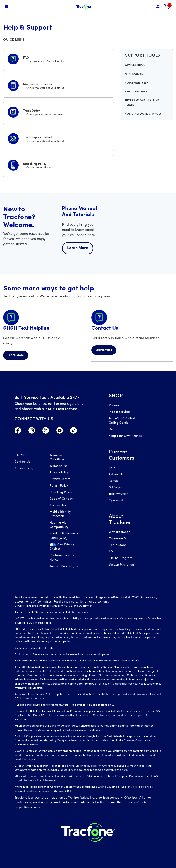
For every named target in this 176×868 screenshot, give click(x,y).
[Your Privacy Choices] (64, 548)
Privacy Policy (59, 473)
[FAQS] (59, 59)
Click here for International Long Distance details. (109, 661)
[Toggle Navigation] (7, 7)
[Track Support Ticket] (59, 139)
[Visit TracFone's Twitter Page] (46, 431)
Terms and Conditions (57, 458)
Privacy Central (60, 479)
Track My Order (118, 494)
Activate (114, 481)
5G (111, 552)
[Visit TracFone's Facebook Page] (18, 431)
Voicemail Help (137, 83)
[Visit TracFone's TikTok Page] (74, 431)
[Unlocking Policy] (59, 165)
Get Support (116, 487)
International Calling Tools (142, 103)
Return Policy (59, 486)
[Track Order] (59, 112)
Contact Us (22, 462)
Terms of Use (59, 466)
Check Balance (136, 92)
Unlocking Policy (61, 492)
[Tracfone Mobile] (84, 7)
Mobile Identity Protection (60, 514)
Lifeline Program (121, 558)
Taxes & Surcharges (64, 566)
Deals (113, 429)
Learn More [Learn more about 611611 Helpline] (16, 355)
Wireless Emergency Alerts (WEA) (64, 536)
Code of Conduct (62, 499)
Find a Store (117, 545)
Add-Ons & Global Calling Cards (122, 421)
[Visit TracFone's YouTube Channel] (60, 431)
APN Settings (135, 65)
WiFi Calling (134, 74)
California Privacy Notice (62, 558)
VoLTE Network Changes (143, 114)
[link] (167, 7)
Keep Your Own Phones (125, 436)
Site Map (21, 455)
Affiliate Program (27, 468)
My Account (116, 500)
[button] (158, 7)
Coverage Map (120, 539)
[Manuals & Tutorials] (59, 86)
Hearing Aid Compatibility (59, 525)
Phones (114, 405)
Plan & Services (120, 412)
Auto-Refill (115, 474)
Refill (112, 468)
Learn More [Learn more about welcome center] (78, 248)
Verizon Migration (121, 565)
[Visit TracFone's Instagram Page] (32, 431)
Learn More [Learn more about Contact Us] (104, 350)
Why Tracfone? (119, 532)
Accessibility (58, 505)
